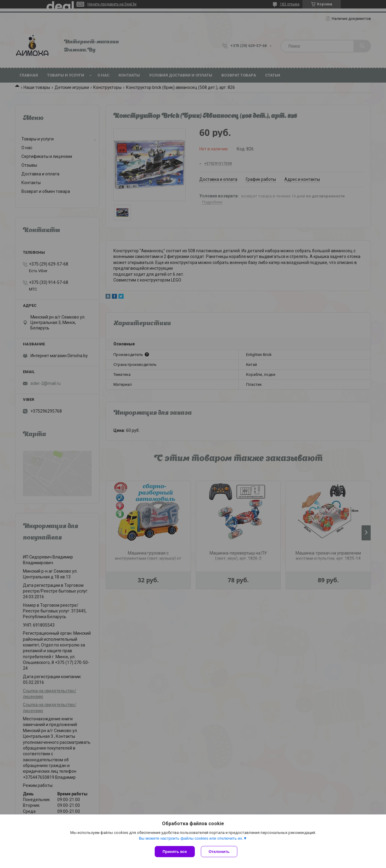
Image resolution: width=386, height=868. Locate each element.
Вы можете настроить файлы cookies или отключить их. (191, 838)
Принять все (175, 852)
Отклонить (219, 852)
